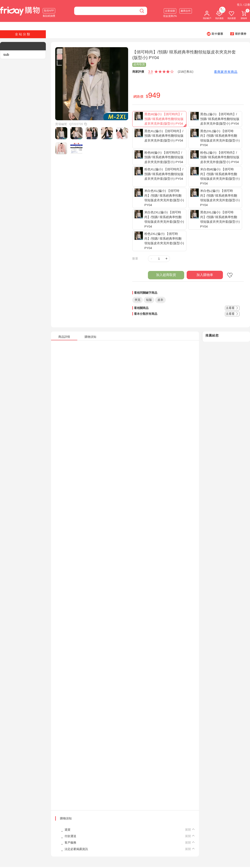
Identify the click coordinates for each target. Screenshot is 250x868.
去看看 (232, 308)
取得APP (49, 11)
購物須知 (66, 818)
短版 (149, 300)
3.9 (150, 72)
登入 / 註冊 (243, 5)
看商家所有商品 (226, 72)
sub (6, 55)
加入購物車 (205, 275)
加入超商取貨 (166, 275)
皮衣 (160, 300)
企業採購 (170, 11)
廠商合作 (186, 11)
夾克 (137, 300)
